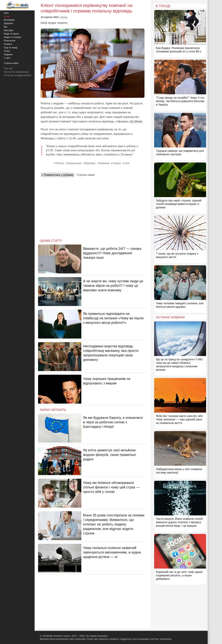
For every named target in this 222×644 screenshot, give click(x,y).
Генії (127, 163)
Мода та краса (11, 34)
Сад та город (11, 48)
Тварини (8, 54)
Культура (8, 30)
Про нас (8, 68)
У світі (7, 58)
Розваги (8, 44)
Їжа (6, 27)
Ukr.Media (136, 121)
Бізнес (64, 17)
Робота (60, 163)
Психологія (10, 41)
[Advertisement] (93, 207)
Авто (6, 13)
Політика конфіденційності (19, 75)
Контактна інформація (16, 72)
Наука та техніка (12, 37)
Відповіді (90, 163)
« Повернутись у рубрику (58, 175)
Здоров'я (8, 23)
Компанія (104, 163)
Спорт (7, 51)
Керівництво (75, 163)
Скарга (117, 163)
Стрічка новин (86, 175)
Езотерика (9, 20)
